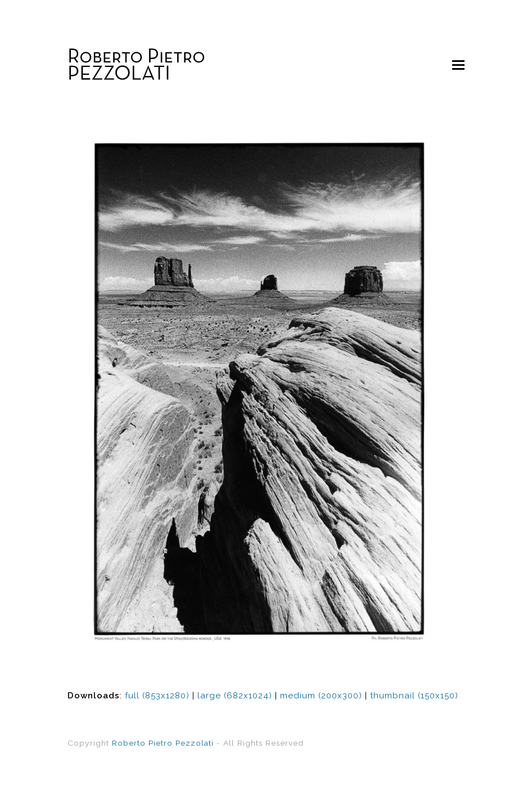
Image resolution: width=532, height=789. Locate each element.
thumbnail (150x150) (414, 696)
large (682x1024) (235, 696)
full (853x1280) (157, 696)
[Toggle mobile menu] (458, 65)
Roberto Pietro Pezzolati (163, 743)
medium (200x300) (321, 696)
